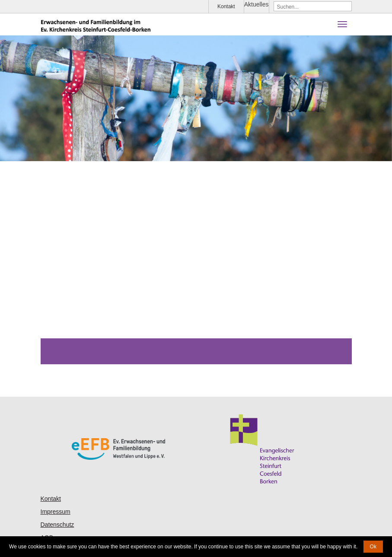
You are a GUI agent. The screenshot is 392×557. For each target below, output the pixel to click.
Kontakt (226, 6)
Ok (373, 547)
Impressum (56, 512)
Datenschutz (57, 525)
